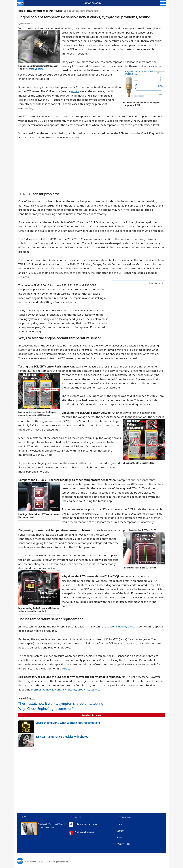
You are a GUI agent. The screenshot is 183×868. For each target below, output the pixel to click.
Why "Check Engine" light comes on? (46, 709)
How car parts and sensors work (44, 11)
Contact (120, 831)
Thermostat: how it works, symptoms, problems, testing (61, 703)
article (65, 668)
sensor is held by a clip (120, 626)
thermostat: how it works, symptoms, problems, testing (65, 690)
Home (22, 11)
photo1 (32, 69)
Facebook (92, 824)
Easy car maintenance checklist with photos (62, 737)
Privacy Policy (123, 844)
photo (75, 91)
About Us (121, 837)
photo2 (40, 69)
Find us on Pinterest (84, 832)
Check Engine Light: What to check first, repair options (68, 723)
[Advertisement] (91, 165)
